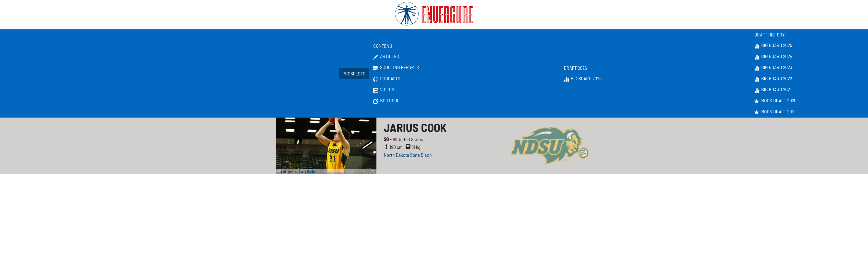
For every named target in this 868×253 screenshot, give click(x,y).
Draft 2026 (575, 68)
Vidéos (384, 90)
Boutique (386, 101)
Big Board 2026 (583, 79)
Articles (386, 56)
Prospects (354, 73)
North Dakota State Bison (408, 155)
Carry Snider (307, 172)
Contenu (383, 46)
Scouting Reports (396, 67)
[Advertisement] (434, 218)
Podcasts (387, 79)
